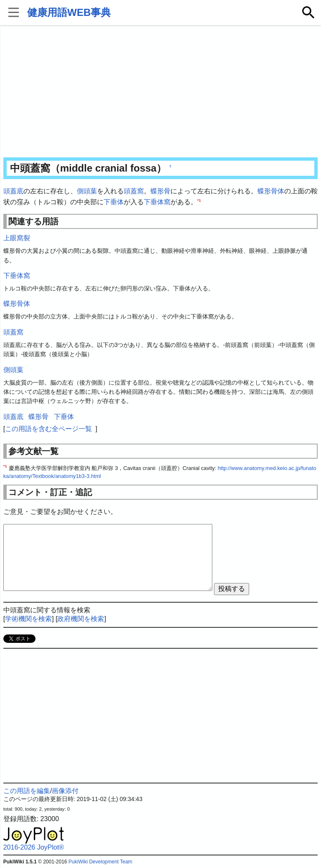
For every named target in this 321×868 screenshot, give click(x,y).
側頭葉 (87, 191)
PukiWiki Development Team (101, 862)
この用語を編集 (27, 791)
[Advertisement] (161, 92)
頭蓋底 (13, 191)
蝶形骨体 (271, 191)
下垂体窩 (157, 202)
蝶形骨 (160, 191)
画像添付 (65, 791)
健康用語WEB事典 (69, 12)
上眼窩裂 (17, 238)
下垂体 (114, 202)
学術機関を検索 (28, 619)
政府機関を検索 (81, 619)
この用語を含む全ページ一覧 (48, 429)
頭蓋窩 (134, 191)
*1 (199, 200)
